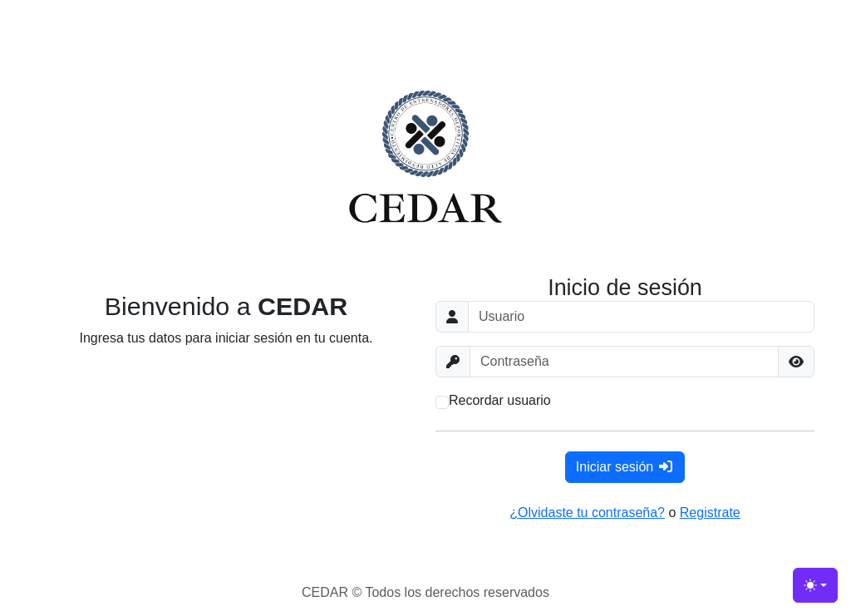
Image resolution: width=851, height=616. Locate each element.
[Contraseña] (624, 362)
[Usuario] (641, 317)
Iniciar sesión (625, 467)
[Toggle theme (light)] (815, 585)
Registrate (710, 513)
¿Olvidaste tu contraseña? (587, 513)
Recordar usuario (500, 400)
